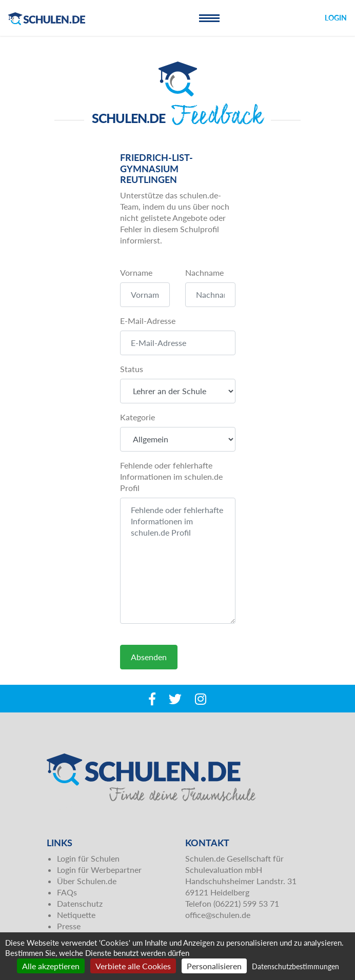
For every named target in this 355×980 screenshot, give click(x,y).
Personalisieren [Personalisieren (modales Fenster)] (214, 966)
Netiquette (76, 915)
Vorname (136, 272)
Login (336, 18)
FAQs (67, 892)
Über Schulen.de (87, 881)
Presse (69, 926)
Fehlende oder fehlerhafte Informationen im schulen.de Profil (171, 476)
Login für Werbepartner (99, 870)
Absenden (149, 657)
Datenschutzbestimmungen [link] (295, 966)
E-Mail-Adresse (148, 321)
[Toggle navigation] (209, 18)
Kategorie (137, 417)
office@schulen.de (218, 915)
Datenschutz (80, 903)
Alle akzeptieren (51, 966)
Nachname (204, 272)
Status (132, 369)
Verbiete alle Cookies (133, 966)
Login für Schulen (88, 858)
